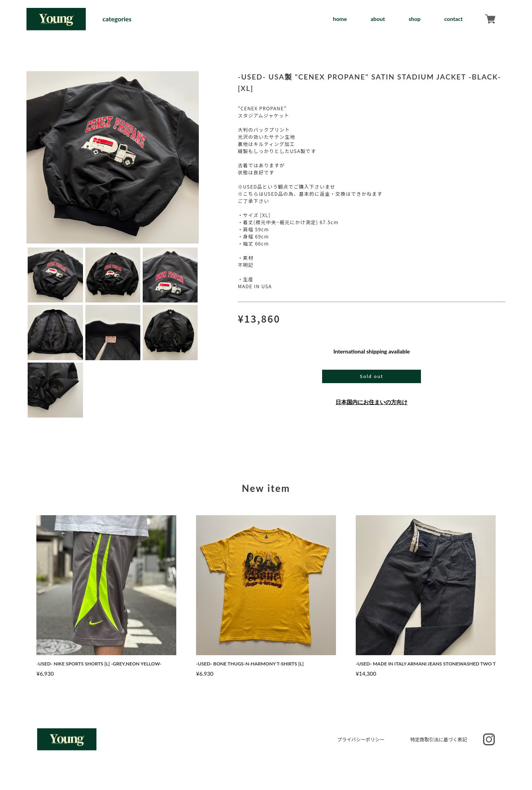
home (340, 19)
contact (454, 19)
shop (415, 19)
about (378, 19)
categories (117, 19)
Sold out (371, 376)
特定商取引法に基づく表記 (439, 739)
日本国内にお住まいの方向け (372, 402)
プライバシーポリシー (361, 739)
